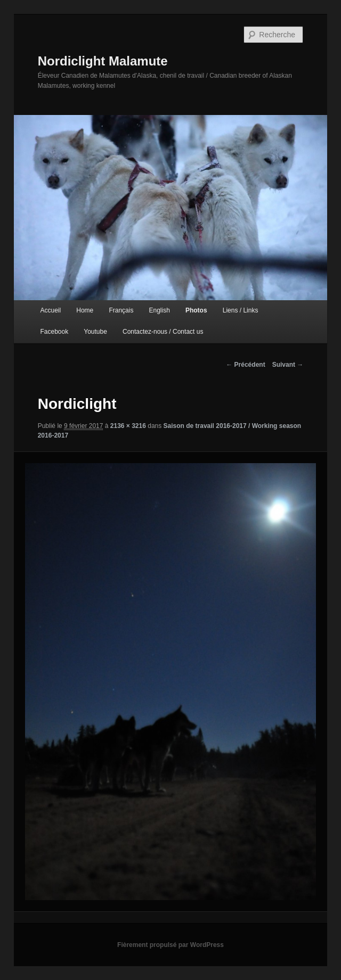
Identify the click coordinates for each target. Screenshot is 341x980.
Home (85, 310)
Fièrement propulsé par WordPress (170, 945)
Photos (196, 310)
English (159, 310)
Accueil (50, 310)
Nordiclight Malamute (103, 61)
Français (121, 310)
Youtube (95, 332)
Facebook (54, 332)
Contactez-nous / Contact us (163, 332)
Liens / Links (241, 310)
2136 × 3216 (128, 426)
